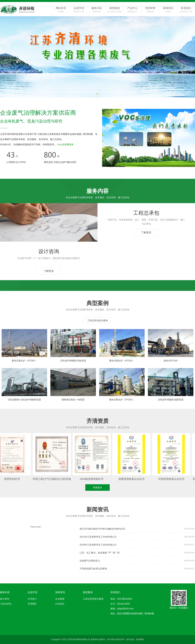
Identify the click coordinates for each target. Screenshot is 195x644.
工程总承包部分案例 (97, 320)
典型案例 (115, 10)
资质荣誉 (150, 10)
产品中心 (132, 10)
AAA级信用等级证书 (92, 479)
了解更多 (146, 232)
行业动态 (60, 604)
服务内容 (97, 10)
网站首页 (61, 10)
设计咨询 (5, 599)
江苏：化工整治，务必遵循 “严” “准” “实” (137, 553)
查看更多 (97, 488)
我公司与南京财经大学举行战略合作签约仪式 (137, 529)
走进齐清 (79, 10)
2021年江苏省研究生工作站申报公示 (137, 537)
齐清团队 (32, 604)
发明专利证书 (13, 479)
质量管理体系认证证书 (132, 479)
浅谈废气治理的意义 (137, 561)
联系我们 (186, 10)
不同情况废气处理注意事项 (137, 569)
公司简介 (32, 599)
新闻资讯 (168, 10)
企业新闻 (60, 599)
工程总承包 (6, 604)
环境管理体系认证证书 (172, 479)
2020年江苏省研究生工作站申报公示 (137, 545)
